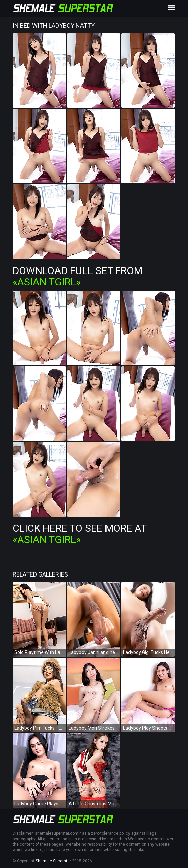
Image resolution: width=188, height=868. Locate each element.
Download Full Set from (77, 276)
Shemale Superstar (53, 861)
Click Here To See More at (79, 534)
